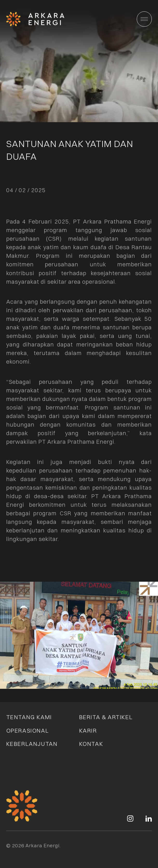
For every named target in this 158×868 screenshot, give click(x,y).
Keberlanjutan (32, 744)
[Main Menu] (144, 19)
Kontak (91, 744)
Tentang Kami (29, 717)
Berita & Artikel (106, 717)
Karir (88, 731)
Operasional (28, 731)
